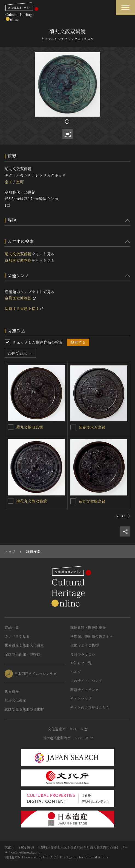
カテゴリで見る (17, 636)
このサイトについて (86, 681)
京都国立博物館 (18, 260)
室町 (20, 182)
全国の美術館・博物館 (22, 654)
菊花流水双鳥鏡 (92, 427)
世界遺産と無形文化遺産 (24, 645)
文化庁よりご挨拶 (85, 645)
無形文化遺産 (15, 700)
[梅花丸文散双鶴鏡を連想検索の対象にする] (11, 501)
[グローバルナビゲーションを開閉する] (125, 8)
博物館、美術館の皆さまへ (92, 636)
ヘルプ (76, 672)
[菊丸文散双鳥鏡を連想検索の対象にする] (11, 427)
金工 (8, 182)
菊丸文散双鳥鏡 (30, 427)
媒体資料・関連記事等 (88, 627)
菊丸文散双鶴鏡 (18, 254)
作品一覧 (12, 627)
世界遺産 (12, 691)
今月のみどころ (83, 654)
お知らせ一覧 (81, 663)
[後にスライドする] (123, 516)
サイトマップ (81, 698)
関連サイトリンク (85, 690)
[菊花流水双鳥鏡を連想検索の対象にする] (73, 427)
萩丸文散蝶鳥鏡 (92, 501)
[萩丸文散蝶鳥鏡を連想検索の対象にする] (73, 501)
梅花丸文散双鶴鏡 (31, 501)
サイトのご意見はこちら (90, 707)
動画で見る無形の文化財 (24, 709)
